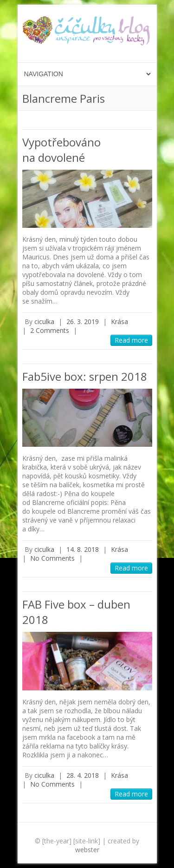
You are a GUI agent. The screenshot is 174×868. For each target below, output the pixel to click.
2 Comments (50, 330)
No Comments (52, 558)
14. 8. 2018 (83, 549)
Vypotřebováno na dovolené (61, 150)
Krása (119, 321)
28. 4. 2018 (83, 775)
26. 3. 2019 (83, 321)
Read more (131, 340)
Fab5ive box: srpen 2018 (85, 376)
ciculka (44, 321)
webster (87, 850)
